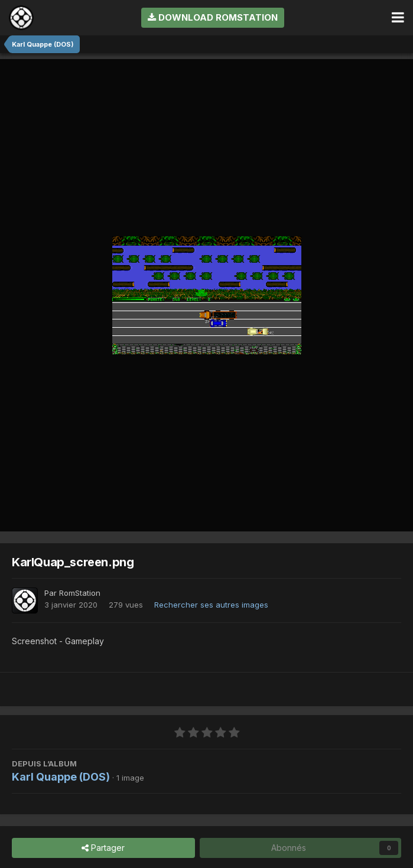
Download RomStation (213, 17)
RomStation (80, 593)
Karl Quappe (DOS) (61, 777)
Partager (103, 848)
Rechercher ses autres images (211, 605)
